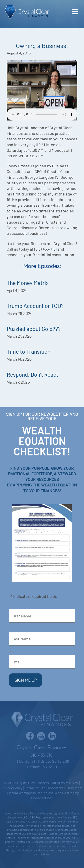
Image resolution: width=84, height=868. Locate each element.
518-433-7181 (42, 755)
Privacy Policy (12, 788)
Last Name (10, 630)
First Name (10, 607)
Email (10, 653)
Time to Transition (29, 351)
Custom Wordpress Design (27, 793)
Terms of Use (35, 788)
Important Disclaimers (65, 788)
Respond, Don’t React (32, 374)
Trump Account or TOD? (35, 306)
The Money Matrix (28, 283)
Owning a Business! (42, 46)
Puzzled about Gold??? (34, 329)
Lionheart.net (42, 798)
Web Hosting (64, 793)
